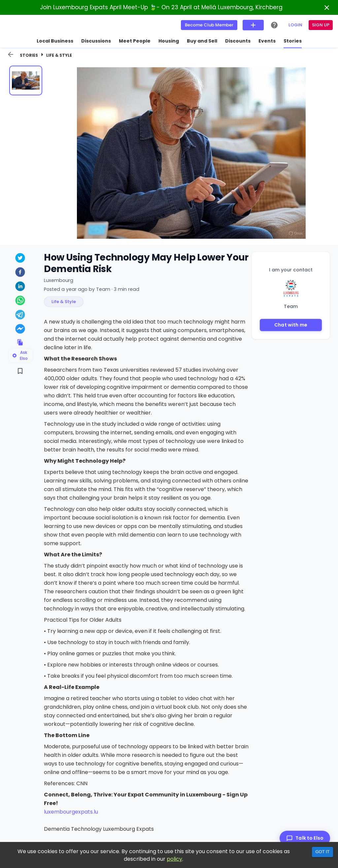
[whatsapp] (20, 301)
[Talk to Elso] (305, 838)
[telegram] (20, 315)
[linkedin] (20, 287)
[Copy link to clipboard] (20, 342)
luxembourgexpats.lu (71, 812)
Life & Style (59, 55)
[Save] (20, 371)
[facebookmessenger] (20, 330)
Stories (29, 55)
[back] (11, 54)
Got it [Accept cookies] (322, 852)
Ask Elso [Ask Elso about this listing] (20, 355)
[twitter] (20, 259)
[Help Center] (274, 25)
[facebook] (20, 273)
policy (174, 859)
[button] (64, 302)
